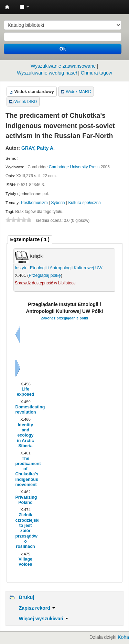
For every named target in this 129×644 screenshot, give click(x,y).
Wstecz (18, 335)
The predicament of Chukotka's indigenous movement (25, 472)
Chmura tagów (96, 73)
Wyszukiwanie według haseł (47, 73)
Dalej (18, 368)
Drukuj (26, 597)
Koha (123, 637)
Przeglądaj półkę (45, 275)
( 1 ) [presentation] (30, 239)
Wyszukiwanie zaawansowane (63, 66)
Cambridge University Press (74, 167)
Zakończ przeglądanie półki (64, 318)
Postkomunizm (34, 203)
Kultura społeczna (84, 203)
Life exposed (26, 392)
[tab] (30, 240)
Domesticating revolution (25, 410)
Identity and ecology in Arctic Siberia (25, 435)
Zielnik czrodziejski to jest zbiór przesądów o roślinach (25, 531)
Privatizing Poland (25, 500)
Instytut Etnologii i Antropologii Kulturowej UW (7, 7)
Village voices (25, 562)
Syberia (58, 203)
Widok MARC (79, 92)
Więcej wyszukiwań (44, 619)
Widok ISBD (26, 102)
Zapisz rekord (37, 608)
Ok (63, 49)
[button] (24, 7)
